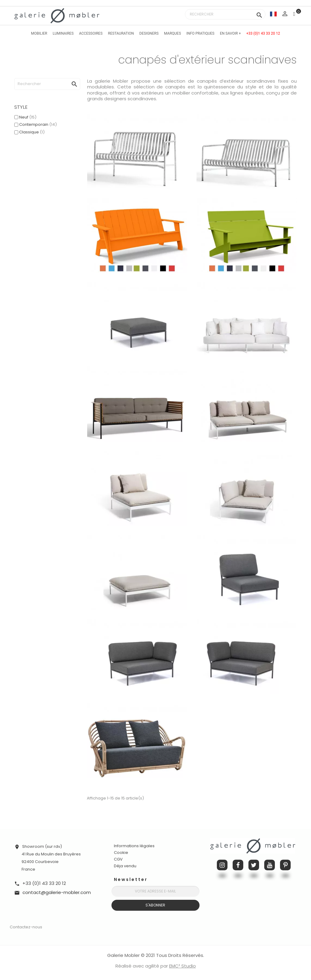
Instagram (222, 865)
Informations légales (134, 846)
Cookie (121, 853)
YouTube (270, 865)
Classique (32, 132)
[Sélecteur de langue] (273, 14)
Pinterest (285, 865)
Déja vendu (125, 866)
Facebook (238, 865)
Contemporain (38, 124)
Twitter (254, 865)
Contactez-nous (26, 927)
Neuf (28, 117)
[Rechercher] (225, 14)
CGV (118, 859)
